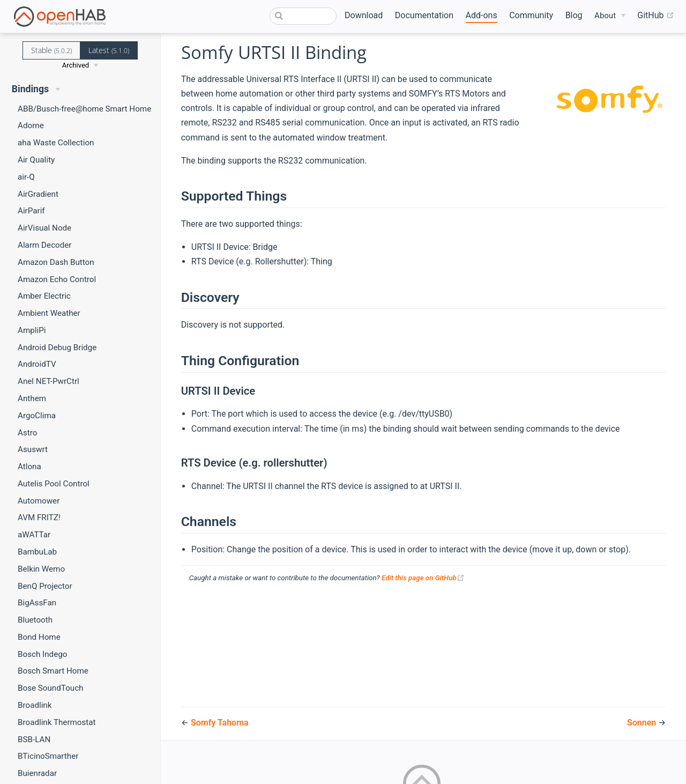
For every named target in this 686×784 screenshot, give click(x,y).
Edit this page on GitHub (423, 578)
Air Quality (36, 160)
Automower (39, 501)
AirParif (31, 211)
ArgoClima (37, 416)
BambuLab (37, 552)
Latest (109, 50)
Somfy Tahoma (220, 723)
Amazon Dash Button (56, 262)
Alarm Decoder (45, 245)
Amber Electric (44, 296)
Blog (574, 15)
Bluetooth (35, 620)
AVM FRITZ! (39, 517)
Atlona (29, 467)
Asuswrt (33, 449)
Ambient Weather (49, 313)
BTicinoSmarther (48, 756)
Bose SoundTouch (50, 688)
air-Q (26, 177)
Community (531, 15)
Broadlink (35, 705)
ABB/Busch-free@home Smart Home (84, 109)
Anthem (32, 398)
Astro (27, 433)
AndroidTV (37, 364)
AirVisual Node (44, 228)
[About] (610, 16)
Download (364, 15)
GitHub (655, 16)
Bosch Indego (42, 654)
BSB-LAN (34, 739)
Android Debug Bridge (57, 347)
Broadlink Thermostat (57, 722)
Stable (51, 50)
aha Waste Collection (56, 143)
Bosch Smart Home (53, 671)
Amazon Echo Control (57, 279)
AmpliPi (32, 330)
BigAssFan (37, 603)
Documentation (424, 15)
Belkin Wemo (41, 569)
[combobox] (303, 16)
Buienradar (37, 773)
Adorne (31, 125)
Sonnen (643, 723)
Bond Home (39, 637)
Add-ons (482, 15)
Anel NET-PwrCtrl (49, 381)
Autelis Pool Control (54, 484)
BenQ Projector (45, 586)
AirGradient (38, 194)
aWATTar (34, 535)
